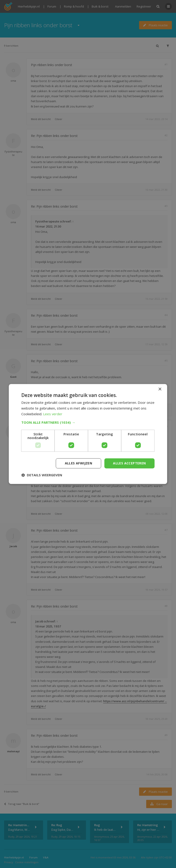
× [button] (160, 389)
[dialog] (88, 434)
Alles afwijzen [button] (79, 463)
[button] (88, 422)
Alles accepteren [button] (129, 463)
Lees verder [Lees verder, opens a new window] (53, 414)
